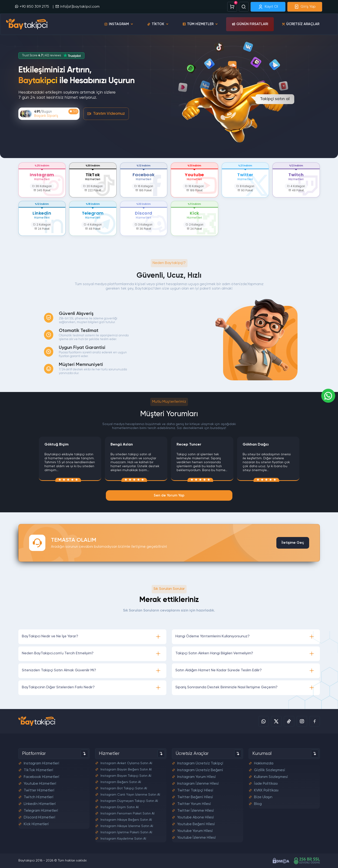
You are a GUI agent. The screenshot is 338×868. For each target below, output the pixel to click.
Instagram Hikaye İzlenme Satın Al (127, 826)
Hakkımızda (264, 763)
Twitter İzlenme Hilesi (196, 810)
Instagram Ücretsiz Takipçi (200, 763)
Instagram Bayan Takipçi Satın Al (126, 775)
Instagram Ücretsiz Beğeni (200, 770)
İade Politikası (266, 783)
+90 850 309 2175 (32, 7)
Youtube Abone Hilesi (196, 817)
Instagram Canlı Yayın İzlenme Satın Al (130, 794)
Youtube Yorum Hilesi (195, 831)
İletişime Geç (293, 543)
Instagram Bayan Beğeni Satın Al (126, 769)
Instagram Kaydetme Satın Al (123, 838)
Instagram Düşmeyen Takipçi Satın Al (129, 800)
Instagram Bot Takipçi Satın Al (124, 788)
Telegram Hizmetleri (41, 810)
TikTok (158, 24)
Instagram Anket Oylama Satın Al (126, 763)
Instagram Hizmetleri (42, 763)
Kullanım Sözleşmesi (271, 777)
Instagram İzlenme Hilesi (198, 783)
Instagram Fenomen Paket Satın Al (127, 813)
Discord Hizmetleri (40, 817)
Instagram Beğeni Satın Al (121, 782)
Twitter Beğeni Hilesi (195, 797)
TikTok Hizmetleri (38, 770)
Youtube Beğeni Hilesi (196, 824)
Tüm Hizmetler (200, 24)
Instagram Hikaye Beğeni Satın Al (126, 819)
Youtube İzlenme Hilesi (197, 837)
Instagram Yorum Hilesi (197, 777)
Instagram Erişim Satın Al (120, 807)
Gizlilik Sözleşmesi (270, 770)
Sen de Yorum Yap (169, 495)
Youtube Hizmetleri (40, 783)
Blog (258, 804)
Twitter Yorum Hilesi (194, 804)
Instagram (119, 24)
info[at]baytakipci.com (77, 7)
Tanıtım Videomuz (106, 114)
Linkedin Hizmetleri (40, 804)
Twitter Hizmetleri (39, 790)
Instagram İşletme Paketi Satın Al (126, 832)
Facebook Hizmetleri (42, 777)
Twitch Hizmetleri (39, 797)
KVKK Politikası (266, 790)
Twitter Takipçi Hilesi (195, 790)
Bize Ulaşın (263, 797)
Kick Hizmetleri (36, 824)
